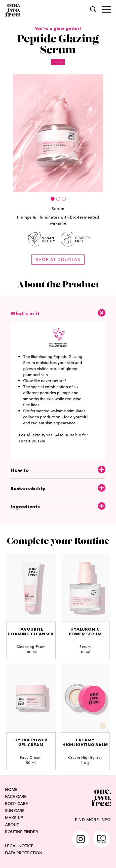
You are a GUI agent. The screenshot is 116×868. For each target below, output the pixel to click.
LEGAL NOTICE (19, 846)
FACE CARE (16, 796)
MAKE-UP (14, 818)
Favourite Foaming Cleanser (31, 632)
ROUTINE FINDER (22, 832)
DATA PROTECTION (24, 853)
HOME (11, 789)
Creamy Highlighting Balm (85, 742)
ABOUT (12, 825)
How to (58, 470)
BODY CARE (16, 803)
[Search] (91, 10)
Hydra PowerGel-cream (31, 742)
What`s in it (58, 313)
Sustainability (58, 488)
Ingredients (58, 506)
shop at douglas (58, 259)
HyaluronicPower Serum (85, 632)
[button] (53, 199)
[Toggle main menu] (104, 10)
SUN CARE (15, 810)
